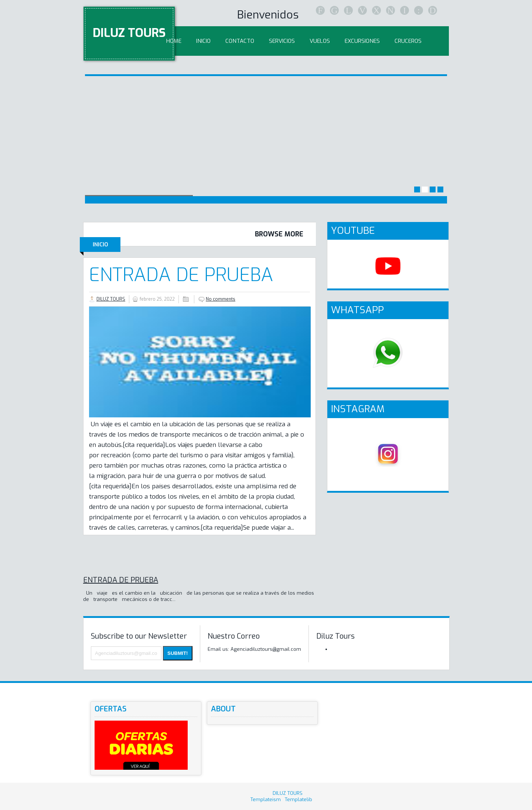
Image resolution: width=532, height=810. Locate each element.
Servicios (282, 41)
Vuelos (320, 41)
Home (174, 41)
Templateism (266, 799)
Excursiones (362, 41)
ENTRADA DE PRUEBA (181, 275)
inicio (203, 41)
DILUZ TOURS (129, 33)
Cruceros (408, 41)
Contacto (240, 41)
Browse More (279, 234)
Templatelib (299, 799)
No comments (221, 299)
